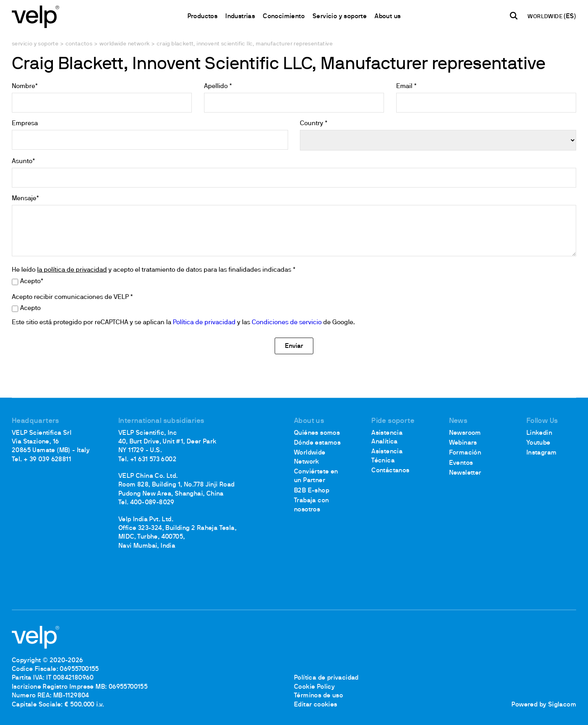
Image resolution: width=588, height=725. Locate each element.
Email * (406, 86)
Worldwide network (125, 44)
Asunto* (23, 162)
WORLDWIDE (546, 17)
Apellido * (218, 86)
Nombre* (25, 86)
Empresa (25, 124)
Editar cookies (316, 705)
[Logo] (36, 16)
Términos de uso (318, 696)
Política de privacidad (204, 323)
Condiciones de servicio (287, 323)
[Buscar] (514, 16)
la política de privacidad (72, 270)
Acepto (30, 308)
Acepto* (32, 282)
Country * (314, 124)
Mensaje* (25, 199)
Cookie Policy (314, 687)
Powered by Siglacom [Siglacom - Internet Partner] (544, 705)
